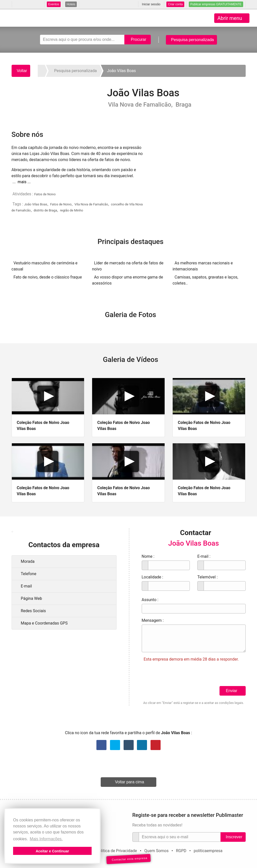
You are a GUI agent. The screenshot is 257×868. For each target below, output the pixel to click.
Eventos (54, 4)
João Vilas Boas (36, 204)
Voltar (22, 71)
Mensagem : (153, 620)
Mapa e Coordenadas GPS (44, 623)
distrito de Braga (45, 210)
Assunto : (150, 600)
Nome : (148, 556)
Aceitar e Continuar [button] (52, 851)
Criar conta (175, 4)
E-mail (26, 586)
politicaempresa (208, 851)
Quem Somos (156, 851)
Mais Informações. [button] (46, 839)
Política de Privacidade (117, 851)
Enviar (231, 691)
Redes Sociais (33, 611)
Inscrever (234, 837)
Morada (28, 561)
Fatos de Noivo (45, 194)
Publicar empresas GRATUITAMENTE (216, 4)
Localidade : (153, 577)
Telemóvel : (208, 577)
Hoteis (71, 4)
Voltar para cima (130, 782)
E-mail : (204, 556)
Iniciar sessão (151, 4)
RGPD (181, 851)
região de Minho (71, 210)
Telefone (29, 574)
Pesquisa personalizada (193, 40)
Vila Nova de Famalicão (91, 204)
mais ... (24, 182)
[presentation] (180, 676)
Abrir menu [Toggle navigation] (230, 18)
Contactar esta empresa (129, 859)
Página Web (32, 598)
